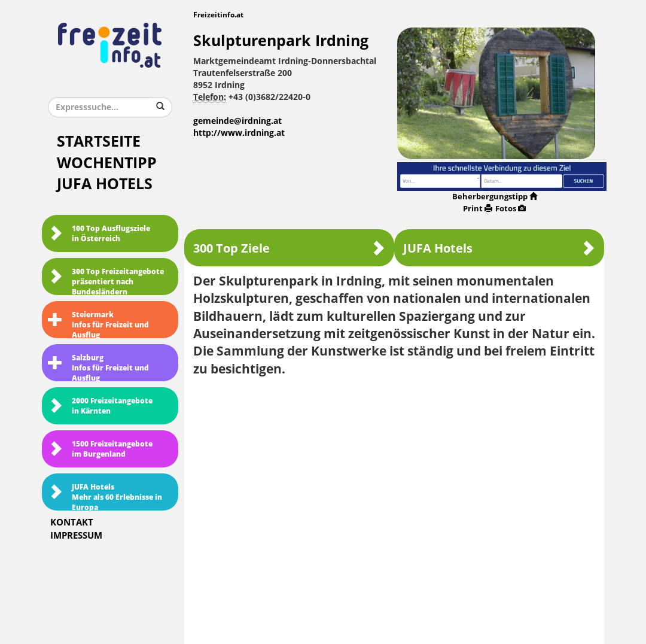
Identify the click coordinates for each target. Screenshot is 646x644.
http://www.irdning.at (239, 133)
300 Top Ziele (289, 248)
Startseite (99, 142)
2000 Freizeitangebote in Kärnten (100, 406)
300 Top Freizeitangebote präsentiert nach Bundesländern (106, 281)
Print (478, 209)
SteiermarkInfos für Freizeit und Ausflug (98, 324)
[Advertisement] (394, 473)
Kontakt (72, 523)
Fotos (511, 209)
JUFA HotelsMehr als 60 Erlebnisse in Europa (105, 497)
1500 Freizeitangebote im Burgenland (100, 449)
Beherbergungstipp (495, 197)
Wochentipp (107, 163)
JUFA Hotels (105, 184)
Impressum (76, 536)
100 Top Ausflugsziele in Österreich (99, 234)
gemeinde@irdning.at (237, 121)
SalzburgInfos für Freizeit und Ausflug (98, 367)
